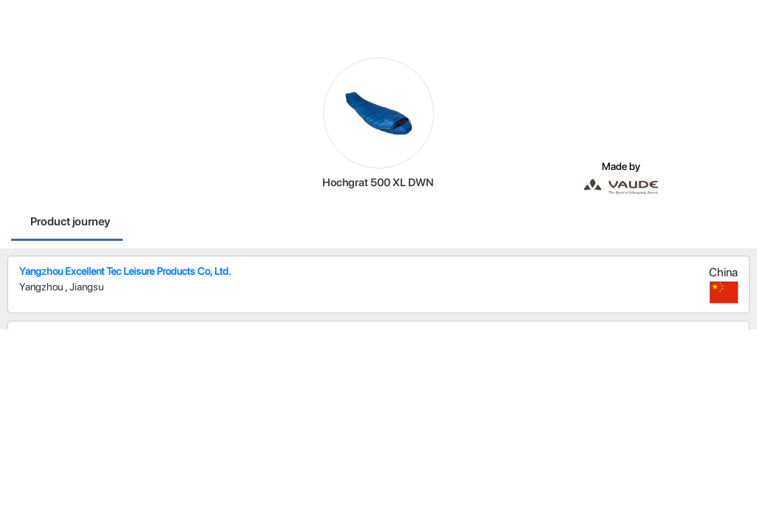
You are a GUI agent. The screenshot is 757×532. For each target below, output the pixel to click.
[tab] (70, 223)
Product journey (70, 221)
